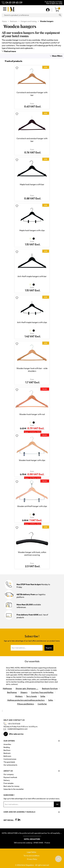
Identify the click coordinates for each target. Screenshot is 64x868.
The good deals (9, 762)
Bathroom (7, 756)
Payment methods (10, 777)
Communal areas (10, 759)
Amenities (7, 744)
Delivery (7, 780)
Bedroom (7, 753)
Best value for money (11, 786)
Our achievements (10, 765)
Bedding (7, 747)
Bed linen (7, 750)
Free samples (9, 783)
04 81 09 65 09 (14, 2)
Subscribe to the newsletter (14, 789)
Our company (9, 774)
